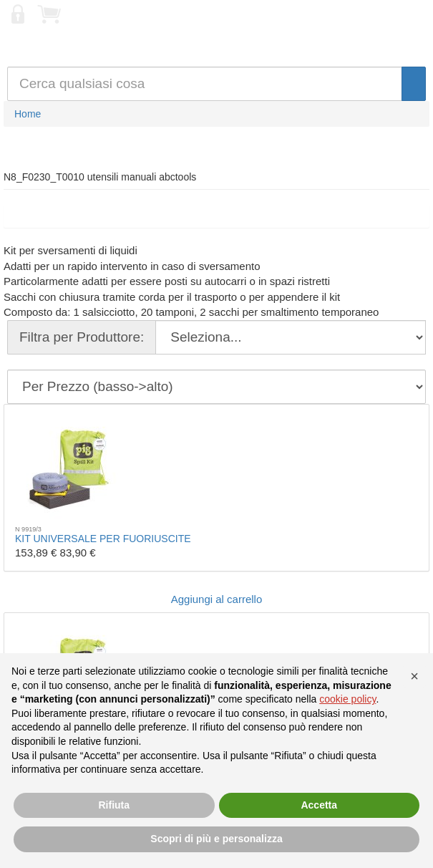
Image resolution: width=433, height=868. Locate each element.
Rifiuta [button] (114, 805)
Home (28, 114)
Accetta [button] (319, 805)
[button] (414, 676)
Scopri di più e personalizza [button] (216, 839)
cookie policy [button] (347, 699)
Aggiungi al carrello (217, 599)
